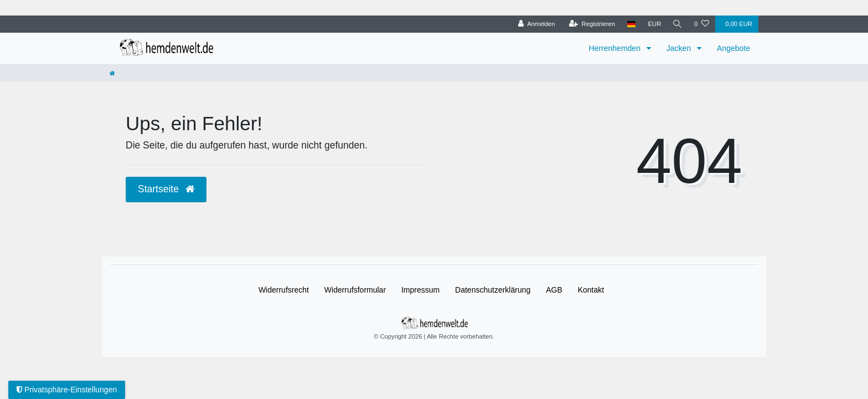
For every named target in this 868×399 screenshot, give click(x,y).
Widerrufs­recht (284, 290)
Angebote (733, 48)
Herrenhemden (616, 48)
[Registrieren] (590, 24)
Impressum (420, 290)
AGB (554, 290)
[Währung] (653, 24)
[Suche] (677, 24)
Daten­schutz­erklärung (493, 290)
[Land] (630, 24)
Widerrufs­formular (355, 290)
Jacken (680, 48)
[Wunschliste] (702, 24)
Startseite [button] (166, 189)
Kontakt (591, 290)
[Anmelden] (535, 24)
